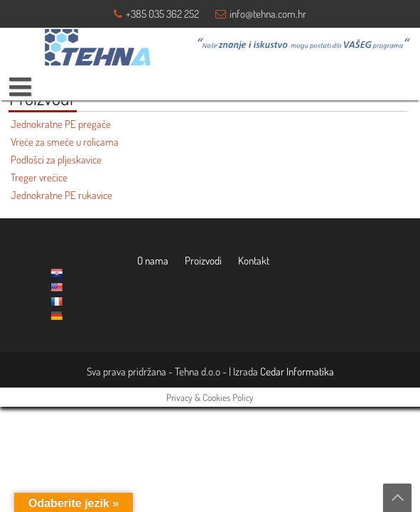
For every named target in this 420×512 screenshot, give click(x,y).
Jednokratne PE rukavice (61, 195)
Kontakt (254, 261)
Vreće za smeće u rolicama (65, 142)
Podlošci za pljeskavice (56, 160)
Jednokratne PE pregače (61, 124)
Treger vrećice (39, 177)
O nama (153, 261)
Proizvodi (203, 261)
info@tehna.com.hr (268, 14)
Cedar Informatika (297, 372)
